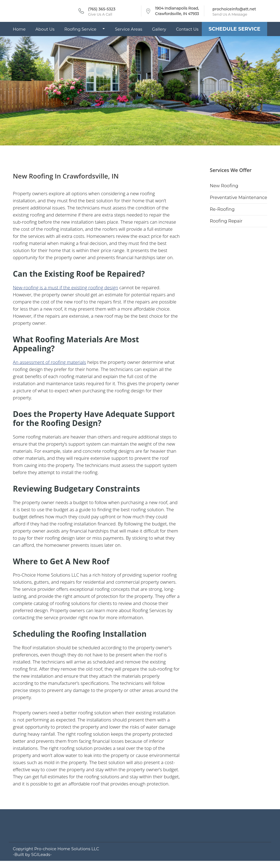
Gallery (159, 29)
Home (19, 29)
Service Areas (129, 29)
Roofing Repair (226, 221)
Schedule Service (234, 29)
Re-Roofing (222, 209)
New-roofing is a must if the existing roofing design (65, 287)
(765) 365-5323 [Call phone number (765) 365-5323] (102, 9)
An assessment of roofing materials (49, 362)
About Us (45, 29)
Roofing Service (80, 29)
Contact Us (187, 29)
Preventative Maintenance (238, 198)
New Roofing (224, 186)
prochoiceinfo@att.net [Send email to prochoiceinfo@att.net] (234, 9)
